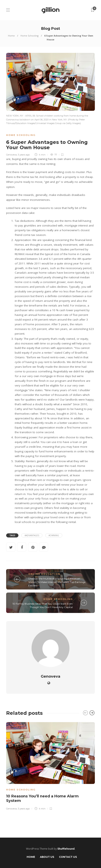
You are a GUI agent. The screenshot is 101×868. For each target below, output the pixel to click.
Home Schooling (30, 36)
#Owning (54, 535)
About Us (47, 857)
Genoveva (11, 155)
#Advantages (32, 535)
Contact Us (68, 857)
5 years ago (24, 155)
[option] (50, 766)
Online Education (44, 574)
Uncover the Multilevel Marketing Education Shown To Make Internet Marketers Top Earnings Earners (57, 582)
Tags (12, 535)
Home (11, 36)
